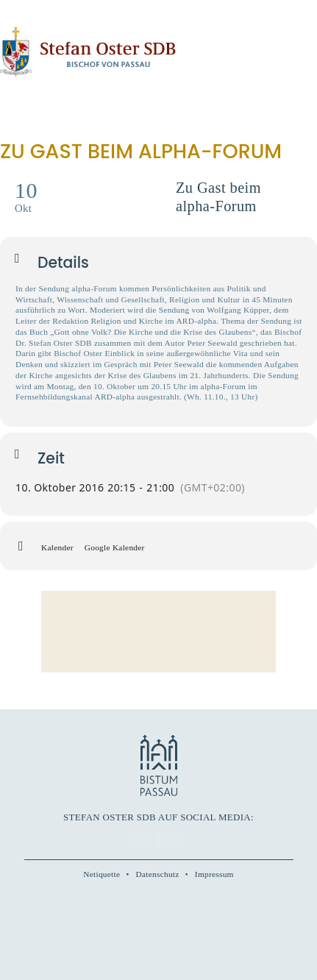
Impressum (214, 874)
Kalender (57, 547)
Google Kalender (115, 547)
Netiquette (101, 874)
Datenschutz (158, 874)
